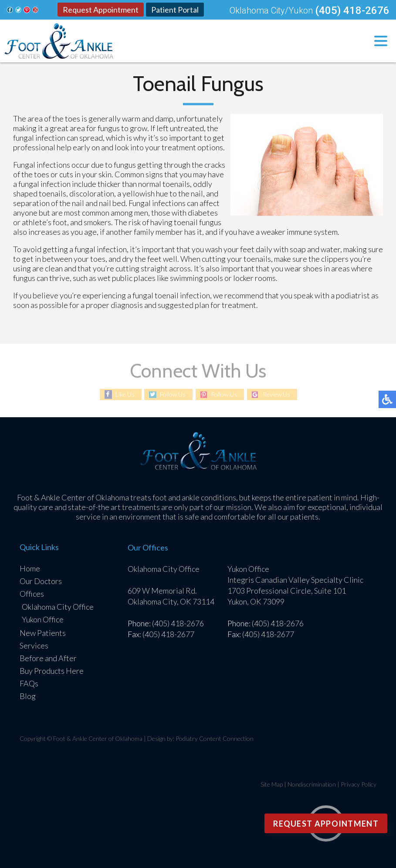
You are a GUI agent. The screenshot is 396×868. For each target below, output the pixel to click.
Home (30, 568)
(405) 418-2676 (352, 10)
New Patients (43, 633)
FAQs (29, 683)
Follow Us (173, 394)
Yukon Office (43, 619)
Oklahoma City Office (58, 607)
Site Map (272, 784)
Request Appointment (101, 10)
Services (34, 645)
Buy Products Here (52, 671)
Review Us (276, 394)
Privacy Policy (359, 784)
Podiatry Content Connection (215, 738)
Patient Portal (175, 10)
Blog (28, 696)
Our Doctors (41, 581)
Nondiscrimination (312, 784)
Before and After (48, 658)
